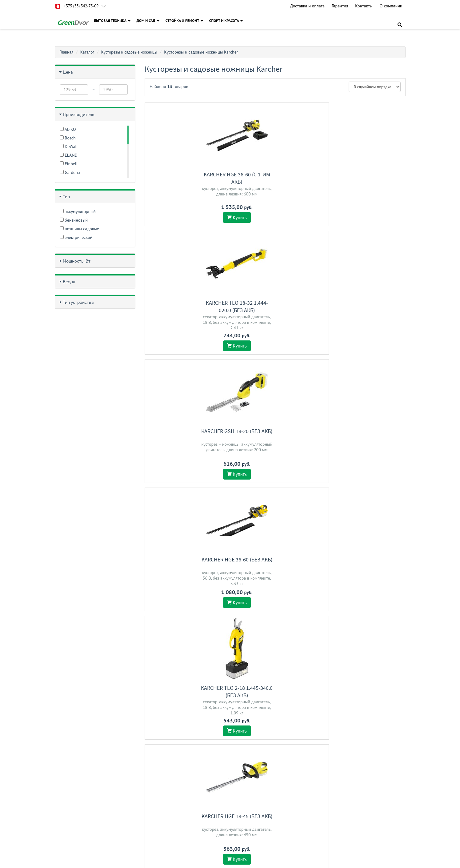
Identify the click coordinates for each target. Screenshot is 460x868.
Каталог (88, 52)
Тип (66, 197)
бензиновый (74, 220)
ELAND (69, 155)
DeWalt (69, 147)
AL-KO (68, 129)
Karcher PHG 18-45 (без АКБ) (185, 569)
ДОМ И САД (149, 20)
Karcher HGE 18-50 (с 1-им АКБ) (275, 435)
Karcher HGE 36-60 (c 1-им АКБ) (185, 178)
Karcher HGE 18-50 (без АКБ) (365, 569)
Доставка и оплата (307, 6)
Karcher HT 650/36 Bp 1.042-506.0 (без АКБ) (275, 572)
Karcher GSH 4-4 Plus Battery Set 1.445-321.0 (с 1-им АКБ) (185, 438)
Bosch (68, 138)
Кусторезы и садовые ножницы (132, 52)
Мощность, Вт (77, 261)
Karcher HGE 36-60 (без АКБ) (185, 303)
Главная (67, 52)
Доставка (183, 801)
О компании (391, 6)
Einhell (69, 164)
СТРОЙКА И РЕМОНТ (185, 20)
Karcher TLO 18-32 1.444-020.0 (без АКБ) (275, 178)
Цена (68, 72)
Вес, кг (69, 281)
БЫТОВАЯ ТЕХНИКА (113, 20)
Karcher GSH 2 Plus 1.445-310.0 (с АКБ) (185, 701)
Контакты (364, 6)
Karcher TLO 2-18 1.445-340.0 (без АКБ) (275, 306)
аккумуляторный (78, 211)
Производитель (78, 114)
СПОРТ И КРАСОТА (227, 20)
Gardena (70, 172)
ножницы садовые (79, 229)
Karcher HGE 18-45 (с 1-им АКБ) (365, 435)
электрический (76, 237)
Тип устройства (78, 302)
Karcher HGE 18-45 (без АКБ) (365, 303)
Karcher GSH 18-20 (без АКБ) (365, 174)
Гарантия (340, 6)
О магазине (185, 809)
